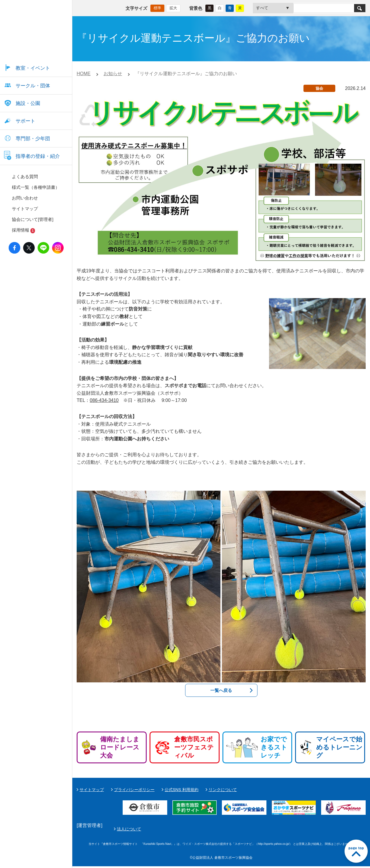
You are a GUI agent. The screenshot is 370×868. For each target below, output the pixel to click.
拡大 (173, 7)
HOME (84, 74)
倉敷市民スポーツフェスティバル (194, 747)
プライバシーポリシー (134, 790)
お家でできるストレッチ (274, 747)
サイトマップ (92, 790)
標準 (157, 7)
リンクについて (223, 790)
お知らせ (113, 74)
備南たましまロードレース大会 (120, 747)
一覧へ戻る (221, 690)
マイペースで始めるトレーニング (339, 747)
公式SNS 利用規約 (182, 790)
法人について (266, 830)
